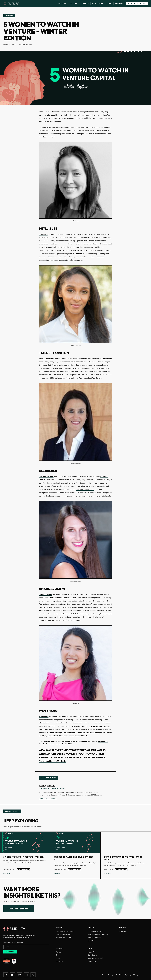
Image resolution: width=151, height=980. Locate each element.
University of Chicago (85, 489)
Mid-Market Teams (63, 934)
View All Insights (19, 909)
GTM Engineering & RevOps (98, 934)
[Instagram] (13, 975)
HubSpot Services (94, 937)
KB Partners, (107, 358)
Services (73, 3)
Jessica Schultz (26, 45)
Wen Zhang (44, 716)
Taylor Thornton (46, 358)
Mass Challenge (55, 732)
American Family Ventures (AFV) (62, 597)
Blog (58, 955)
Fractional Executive (95, 931)
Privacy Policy (107, 975)
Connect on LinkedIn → (48, 798)
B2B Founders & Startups (65, 931)
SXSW (85, 736)
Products (85, 4)
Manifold (78, 253)
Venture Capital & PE (64, 937)
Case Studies (98, 3)
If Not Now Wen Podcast (99, 726)
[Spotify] (33, 975)
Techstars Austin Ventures (88, 732)
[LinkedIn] (6, 975)
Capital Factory (69, 732)
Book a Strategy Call (137, 3)
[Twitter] (19, 975)
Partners (59, 952)
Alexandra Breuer (46, 476)
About (109, 3)
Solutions (62, 3)
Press (58, 958)
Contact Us (92, 961)
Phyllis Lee (43, 234)
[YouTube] (26, 975)
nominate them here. (53, 761)
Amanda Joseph (46, 594)
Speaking (91, 941)
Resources (120, 3)
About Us (91, 952)
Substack (59, 961)
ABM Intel (123, 931)
